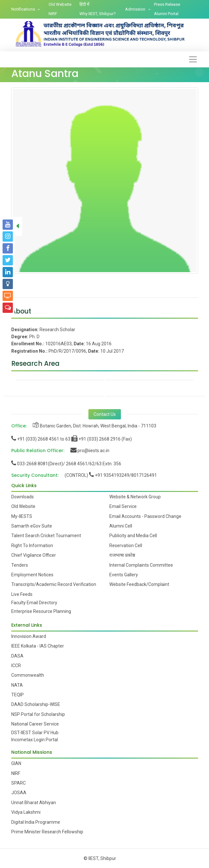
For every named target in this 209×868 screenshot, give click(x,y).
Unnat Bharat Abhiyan (34, 803)
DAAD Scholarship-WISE (36, 704)
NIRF (53, 14)
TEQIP (18, 695)
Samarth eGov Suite (32, 526)
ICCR (16, 666)
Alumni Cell (121, 526)
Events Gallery (124, 575)
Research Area (35, 363)
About (21, 311)
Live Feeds (22, 594)
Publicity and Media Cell (133, 536)
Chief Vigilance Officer (34, 555)
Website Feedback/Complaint (139, 584)
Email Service (123, 506)
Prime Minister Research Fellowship (47, 832)
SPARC (18, 783)
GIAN (16, 763)
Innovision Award (29, 636)
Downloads (23, 497)
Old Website (60, 4)
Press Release (167, 4)
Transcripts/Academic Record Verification (54, 584)
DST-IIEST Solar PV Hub (35, 733)
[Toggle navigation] (193, 59)
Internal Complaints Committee (141, 565)
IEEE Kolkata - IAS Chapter (38, 646)
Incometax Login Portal (35, 740)
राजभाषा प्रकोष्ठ (122, 555)
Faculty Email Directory (34, 603)
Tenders (20, 565)
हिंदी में (84, 4)
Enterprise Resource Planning (41, 611)
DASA (17, 656)
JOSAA (19, 793)
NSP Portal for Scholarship (38, 714)
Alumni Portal (166, 14)
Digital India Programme (36, 822)
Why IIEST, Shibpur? (98, 14)
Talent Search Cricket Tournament (46, 536)
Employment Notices (32, 575)
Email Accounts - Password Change (145, 516)
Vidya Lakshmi (26, 812)
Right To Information (32, 546)
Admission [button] (136, 9)
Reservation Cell (126, 546)
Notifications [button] (24, 9)
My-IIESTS (22, 516)
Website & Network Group (135, 497)
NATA (17, 685)
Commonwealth (28, 675)
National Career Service (35, 724)
